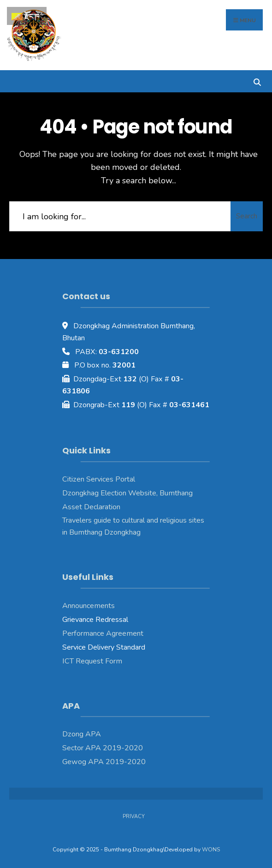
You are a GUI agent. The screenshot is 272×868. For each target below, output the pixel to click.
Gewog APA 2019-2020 (104, 762)
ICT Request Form (92, 661)
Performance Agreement (103, 633)
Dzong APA (82, 734)
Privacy (134, 817)
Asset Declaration (91, 507)
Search (247, 216)
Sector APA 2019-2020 (103, 748)
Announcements (89, 606)
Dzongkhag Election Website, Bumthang (127, 493)
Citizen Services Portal (99, 479)
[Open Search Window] (257, 81)
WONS (211, 850)
